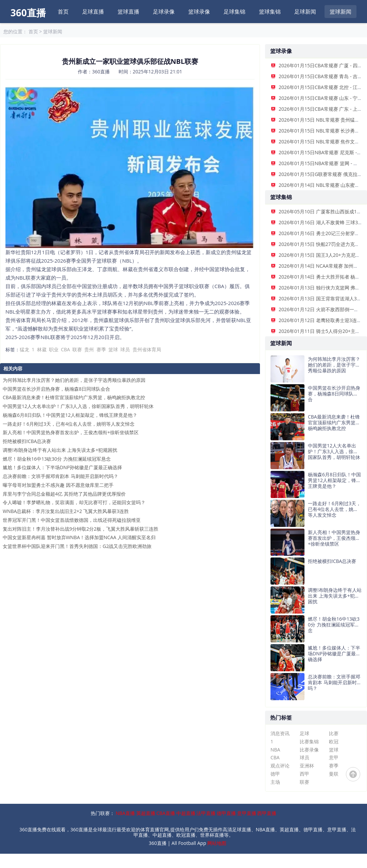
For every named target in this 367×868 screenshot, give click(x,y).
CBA (65, 349)
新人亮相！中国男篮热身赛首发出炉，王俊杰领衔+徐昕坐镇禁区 (71, 432)
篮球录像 (199, 12)
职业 (54, 349)
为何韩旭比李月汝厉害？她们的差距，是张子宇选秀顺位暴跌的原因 (74, 380)
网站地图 (217, 843)
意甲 (334, 757)
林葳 (42, 349)
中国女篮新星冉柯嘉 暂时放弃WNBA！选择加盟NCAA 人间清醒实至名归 (79, 537)
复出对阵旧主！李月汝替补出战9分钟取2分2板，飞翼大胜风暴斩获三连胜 (81, 529)
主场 (275, 782)
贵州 (89, 349)
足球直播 (93, 12)
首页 (63, 12)
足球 (304, 733)
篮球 (113, 349)
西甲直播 (267, 813)
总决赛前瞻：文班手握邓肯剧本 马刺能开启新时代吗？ (60, 476)
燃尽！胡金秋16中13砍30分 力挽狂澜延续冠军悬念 (57, 459)
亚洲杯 (307, 766)
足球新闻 (305, 12)
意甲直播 (247, 813)
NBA (275, 750)
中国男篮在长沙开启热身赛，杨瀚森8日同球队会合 (56, 389)
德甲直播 (226, 813)
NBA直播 (125, 813)
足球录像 (164, 12)
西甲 (304, 774)
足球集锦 (234, 12)
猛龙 (24, 349)
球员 (125, 349)
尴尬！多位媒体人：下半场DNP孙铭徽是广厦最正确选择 (62, 467)
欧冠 (334, 741)
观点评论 (280, 766)
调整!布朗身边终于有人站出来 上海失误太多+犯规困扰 (60, 450)
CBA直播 (166, 813)
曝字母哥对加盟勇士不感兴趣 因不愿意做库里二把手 (58, 485)
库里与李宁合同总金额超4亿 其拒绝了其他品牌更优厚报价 (64, 494)
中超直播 (186, 813)
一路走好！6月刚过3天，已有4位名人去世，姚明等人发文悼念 (69, 424)
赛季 (101, 349)
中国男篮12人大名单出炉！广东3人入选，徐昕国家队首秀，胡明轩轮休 (78, 406)
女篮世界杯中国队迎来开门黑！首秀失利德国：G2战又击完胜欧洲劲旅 (77, 546)
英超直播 (146, 813)
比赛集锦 (309, 741)
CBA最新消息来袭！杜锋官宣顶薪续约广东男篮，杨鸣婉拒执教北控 (74, 397)
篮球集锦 (270, 12)
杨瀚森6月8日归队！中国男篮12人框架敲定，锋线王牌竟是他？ (70, 415)
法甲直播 (206, 813)
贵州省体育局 (147, 349)
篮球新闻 (340, 12)
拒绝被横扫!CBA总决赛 (27, 441)
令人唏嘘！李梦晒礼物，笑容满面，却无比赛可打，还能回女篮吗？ (74, 502)
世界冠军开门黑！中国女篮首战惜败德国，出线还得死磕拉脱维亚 (72, 520)
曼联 (334, 774)
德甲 (275, 774)
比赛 (334, 733)
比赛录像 (309, 750)
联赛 (77, 349)
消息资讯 (280, 733)
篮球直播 (128, 12)
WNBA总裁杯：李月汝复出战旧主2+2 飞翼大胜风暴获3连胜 (66, 511)
